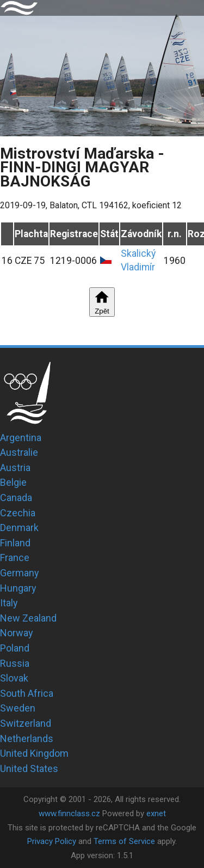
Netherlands (27, 739)
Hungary (18, 588)
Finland (15, 543)
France (15, 557)
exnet (156, 813)
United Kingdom (34, 753)
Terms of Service (124, 841)
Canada (16, 498)
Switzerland (26, 723)
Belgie (13, 482)
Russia (15, 663)
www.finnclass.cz (69, 813)
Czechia (18, 513)
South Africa (27, 693)
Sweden (18, 708)
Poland (15, 648)
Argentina (21, 438)
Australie (19, 452)
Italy (9, 603)
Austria (15, 468)
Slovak (14, 678)
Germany (20, 573)
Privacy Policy (52, 841)
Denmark (19, 528)
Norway (17, 633)
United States (29, 768)
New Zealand (28, 618)
